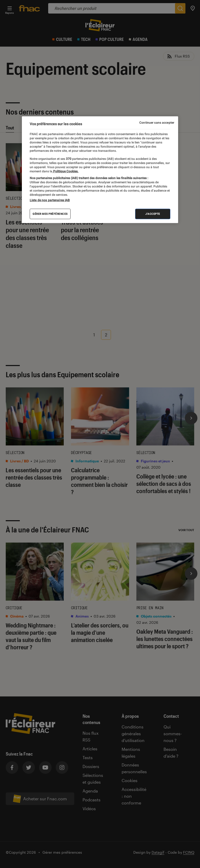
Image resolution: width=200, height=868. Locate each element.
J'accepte (153, 214)
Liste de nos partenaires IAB (50, 200)
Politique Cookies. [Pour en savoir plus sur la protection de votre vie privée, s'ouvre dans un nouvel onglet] (65, 171)
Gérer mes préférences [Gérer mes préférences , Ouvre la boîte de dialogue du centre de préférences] (50, 214)
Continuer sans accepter (157, 123)
